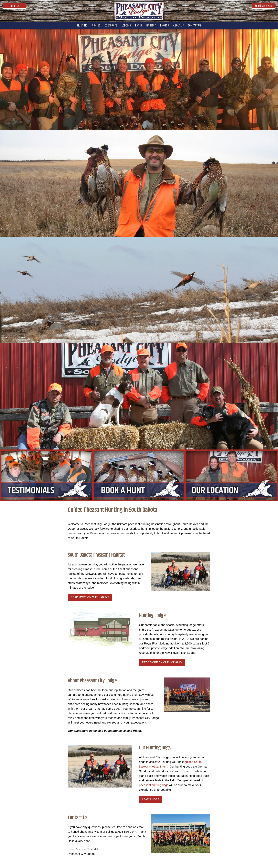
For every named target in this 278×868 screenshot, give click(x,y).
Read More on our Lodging (162, 662)
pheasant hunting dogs (154, 785)
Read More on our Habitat (90, 597)
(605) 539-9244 (264, 6)
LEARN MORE (151, 799)
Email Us (15, 6)
